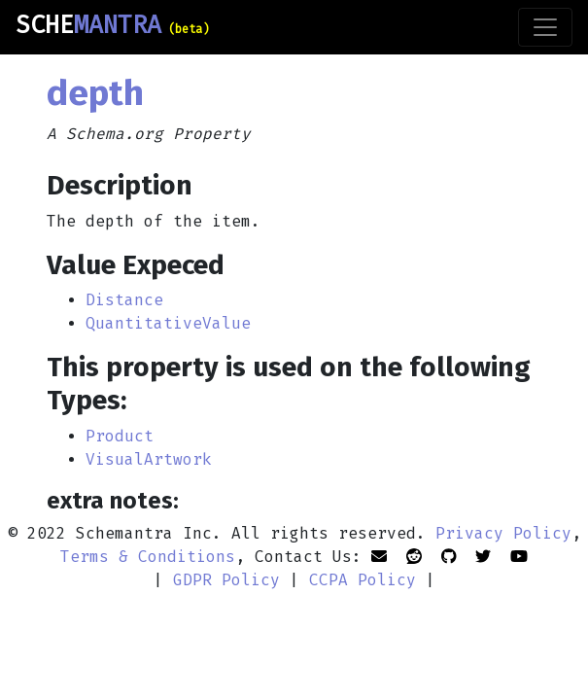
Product (120, 436)
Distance (124, 300)
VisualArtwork (149, 459)
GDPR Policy (226, 580)
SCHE (112, 25)
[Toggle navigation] (545, 27)
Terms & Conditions (148, 557)
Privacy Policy (503, 533)
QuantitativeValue (168, 323)
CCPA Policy (363, 580)
